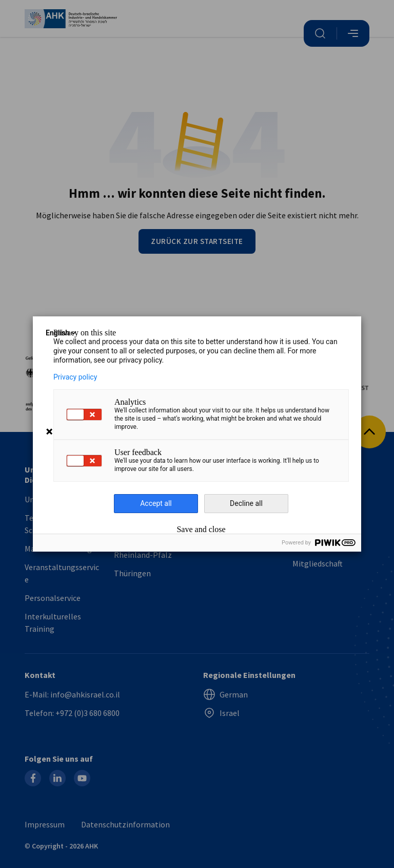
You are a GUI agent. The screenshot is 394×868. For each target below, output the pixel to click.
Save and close (201, 530)
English (62, 333)
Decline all (246, 503)
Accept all (156, 503)
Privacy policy (75, 377)
